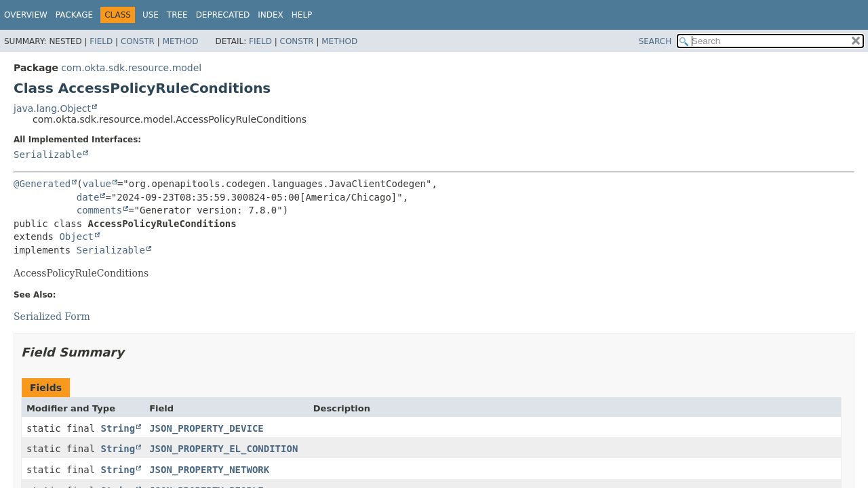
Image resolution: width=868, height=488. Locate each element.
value (97, 184)
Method (181, 41)
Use (151, 15)
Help (302, 15)
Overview (26, 15)
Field (101, 41)
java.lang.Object (52, 108)
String (118, 428)
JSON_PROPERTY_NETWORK (209, 470)
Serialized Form (52, 317)
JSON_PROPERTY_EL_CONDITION (223, 449)
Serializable (48, 155)
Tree (177, 15)
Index (271, 15)
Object (76, 237)
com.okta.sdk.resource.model (131, 68)
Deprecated (223, 15)
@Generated (42, 184)
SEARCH (655, 41)
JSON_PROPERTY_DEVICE (206, 428)
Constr (138, 41)
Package (74, 15)
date (88, 197)
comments (99, 210)
